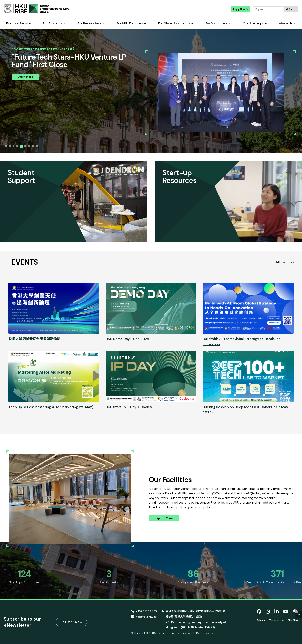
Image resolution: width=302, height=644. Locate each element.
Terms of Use (277, 620)
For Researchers (91, 24)
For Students (54, 24)
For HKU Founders (131, 24)
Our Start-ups (255, 24)
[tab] (6, 146)
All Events (285, 262)
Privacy (261, 620)
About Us (287, 24)
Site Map (293, 620)
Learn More (25, 77)
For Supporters (218, 24)
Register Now (71, 622)
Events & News (19, 24)
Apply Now (241, 9)
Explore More (164, 518)
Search (291, 9)
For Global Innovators (176, 24)
